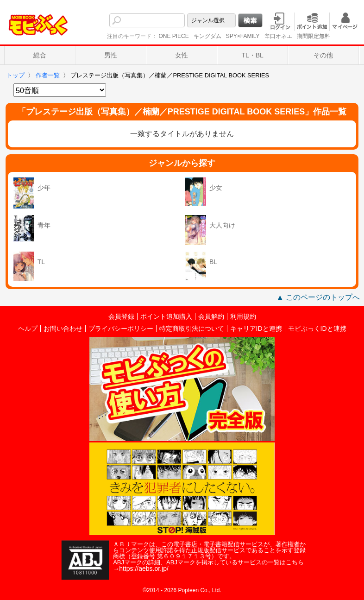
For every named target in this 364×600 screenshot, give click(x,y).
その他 (323, 55)
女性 (182, 55)
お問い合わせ (63, 328)
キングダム (207, 36)
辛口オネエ (278, 36)
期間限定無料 (314, 36)
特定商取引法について (192, 328)
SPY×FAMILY (243, 36)
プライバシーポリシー (121, 328)
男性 (111, 55)
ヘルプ (28, 328)
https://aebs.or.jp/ (144, 568)
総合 (40, 55)
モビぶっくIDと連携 (317, 328)
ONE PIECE (173, 36)
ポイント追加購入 (166, 316)
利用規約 (243, 316)
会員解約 (211, 316)
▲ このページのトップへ (318, 297)
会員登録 (121, 316)
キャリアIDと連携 (256, 328)
